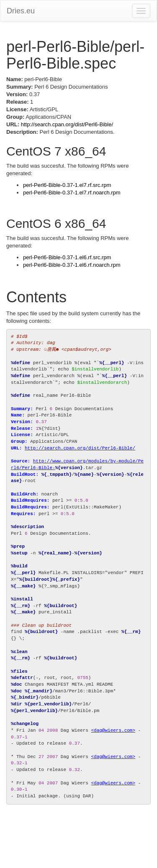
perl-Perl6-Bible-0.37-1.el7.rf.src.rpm (67, 185)
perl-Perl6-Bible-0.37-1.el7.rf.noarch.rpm (72, 193)
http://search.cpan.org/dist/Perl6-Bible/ (67, 124)
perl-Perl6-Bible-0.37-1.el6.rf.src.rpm (67, 257)
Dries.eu (21, 11)
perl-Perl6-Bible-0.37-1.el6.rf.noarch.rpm (72, 265)
